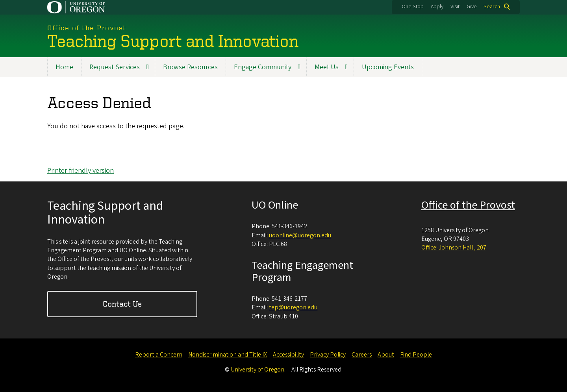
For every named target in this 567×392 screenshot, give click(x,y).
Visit (455, 7)
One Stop (413, 7)
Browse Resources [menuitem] (190, 67)
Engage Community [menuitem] (263, 67)
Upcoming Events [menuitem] (388, 67)
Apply (437, 7)
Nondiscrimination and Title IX (228, 355)
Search (492, 7)
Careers (362, 355)
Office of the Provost (468, 205)
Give (472, 7)
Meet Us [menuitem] (327, 67)
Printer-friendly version (81, 171)
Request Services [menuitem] (115, 67)
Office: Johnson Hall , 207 (454, 248)
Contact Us (122, 304)
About (386, 355)
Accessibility (288, 355)
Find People (416, 355)
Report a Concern (159, 355)
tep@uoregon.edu (293, 307)
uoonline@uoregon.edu (300, 235)
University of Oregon (258, 370)
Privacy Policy (328, 355)
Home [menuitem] (64, 67)
